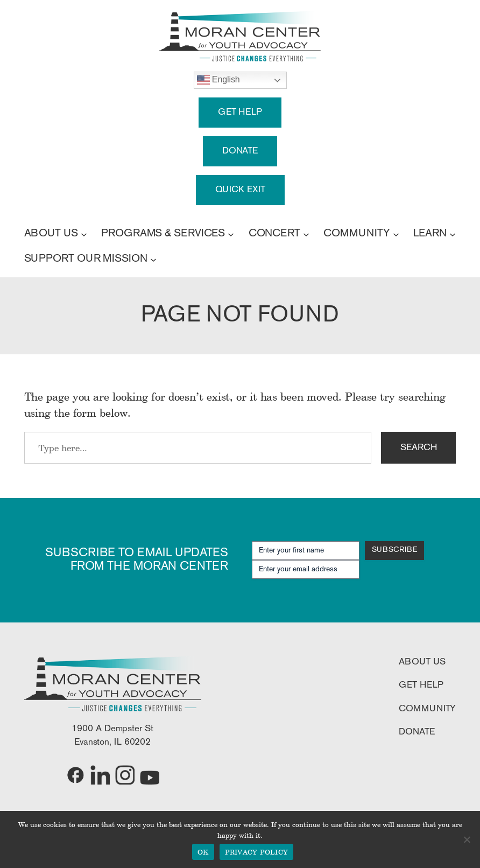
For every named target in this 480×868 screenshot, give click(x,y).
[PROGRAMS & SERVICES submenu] (231, 234)
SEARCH (418, 448)
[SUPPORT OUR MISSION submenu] (153, 259)
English (218, 80)
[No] (467, 839)
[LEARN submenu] (453, 234)
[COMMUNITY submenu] (396, 234)
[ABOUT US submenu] (84, 234)
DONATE (240, 151)
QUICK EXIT (240, 190)
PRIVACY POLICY (257, 852)
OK (203, 852)
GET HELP (240, 112)
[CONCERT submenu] (306, 234)
